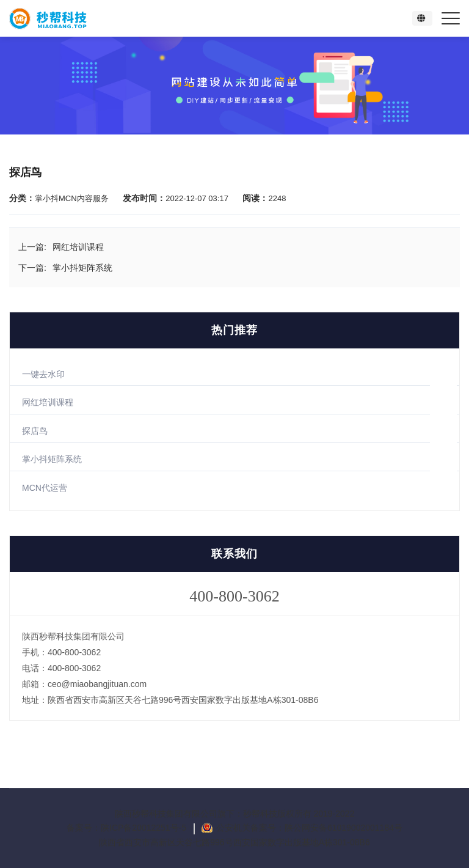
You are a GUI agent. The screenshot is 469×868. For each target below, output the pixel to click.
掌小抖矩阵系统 (52, 459)
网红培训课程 (48, 402)
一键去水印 (43, 374)
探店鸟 (35, 431)
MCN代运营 (45, 488)
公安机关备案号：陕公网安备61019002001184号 (309, 828)
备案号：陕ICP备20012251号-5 (128, 828)
